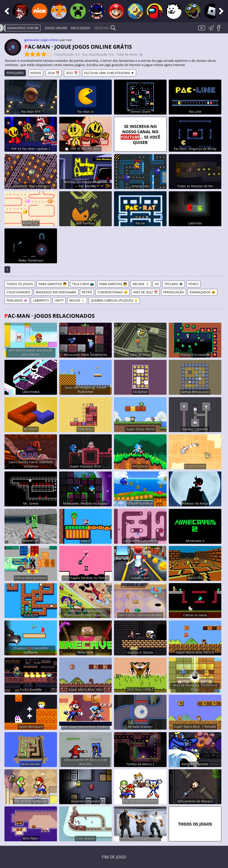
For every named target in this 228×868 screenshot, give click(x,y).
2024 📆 (54, 73)
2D (157, 284)
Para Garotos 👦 (53, 284)
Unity (59, 300)
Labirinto (41, 300)
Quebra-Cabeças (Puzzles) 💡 (114, 300)
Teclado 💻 (174, 284)
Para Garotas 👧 (113, 284)
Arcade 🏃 (141, 284)
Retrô (87, 292)
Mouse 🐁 (77, 300)
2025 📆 (72, 73)
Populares (15, 73)
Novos (36, 73)
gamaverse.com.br (23, 28)
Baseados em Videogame (56, 292)
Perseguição (174, 292)
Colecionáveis (18, 292)
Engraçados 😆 (203, 292)
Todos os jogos (20, 284)
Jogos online (56, 28)
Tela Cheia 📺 (83, 284)
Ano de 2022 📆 (145, 292)
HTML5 (193, 284)
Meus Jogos (80, 28)
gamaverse (32, 40)
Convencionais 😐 (113, 292)
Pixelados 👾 (17, 300)
